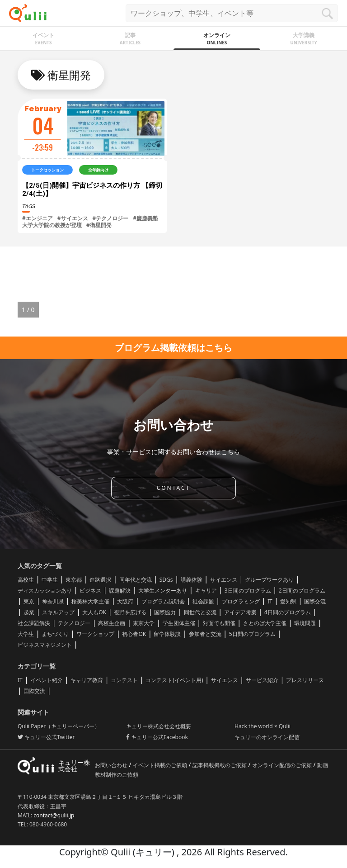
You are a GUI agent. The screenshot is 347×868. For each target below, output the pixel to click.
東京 (29, 601)
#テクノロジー (111, 218)
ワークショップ (95, 634)
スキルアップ (58, 612)
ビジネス (90, 591)
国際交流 (315, 601)
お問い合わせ (112, 765)
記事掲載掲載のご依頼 (220, 765)
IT (270, 601)
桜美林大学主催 (90, 601)
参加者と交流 (205, 634)
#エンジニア (38, 218)
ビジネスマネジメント (45, 645)
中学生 (50, 580)
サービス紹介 (262, 680)
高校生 (26, 580)
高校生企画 (112, 623)
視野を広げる (130, 612)
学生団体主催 (179, 623)
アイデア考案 (240, 612)
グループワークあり (269, 580)
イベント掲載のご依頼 (161, 765)
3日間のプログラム (248, 591)
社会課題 (203, 601)
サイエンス (224, 580)
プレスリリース (305, 680)
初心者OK (134, 634)
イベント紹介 (47, 680)
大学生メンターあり (163, 591)
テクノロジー (74, 623)
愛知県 (288, 601)
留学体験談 (167, 634)
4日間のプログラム (288, 612)
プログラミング (241, 601)
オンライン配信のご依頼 (283, 765)
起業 (29, 612)
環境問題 (305, 623)
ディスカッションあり (45, 591)
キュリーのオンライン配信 (267, 737)
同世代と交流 (200, 612)
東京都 (74, 580)
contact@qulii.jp (54, 815)
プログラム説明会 (163, 601)
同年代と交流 (136, 580)
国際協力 (165, 612)
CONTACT (173, 488)
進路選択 (100, 580)
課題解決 (120, 591)
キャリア (206, 591)
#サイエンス (73, 218)
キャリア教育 (87, 680)
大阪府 (125, 601)
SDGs (166, 580)
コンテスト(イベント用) (174, 680)
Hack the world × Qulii (263, 726)
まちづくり (55, 634)
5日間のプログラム (252, 634)
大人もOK (94, 612)
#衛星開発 (99, 225)
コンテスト (124, 680)
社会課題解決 (34, 623)
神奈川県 (53, 601)
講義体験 (192, 580)
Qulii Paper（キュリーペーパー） (59, 726)
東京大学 (144, 623)
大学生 (26, 634)
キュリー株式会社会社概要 (159, 726)
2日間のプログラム (302, 591)
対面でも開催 (219, 623)
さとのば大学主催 (265, 623)
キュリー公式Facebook (157, 737)
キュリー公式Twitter (46, 737)
